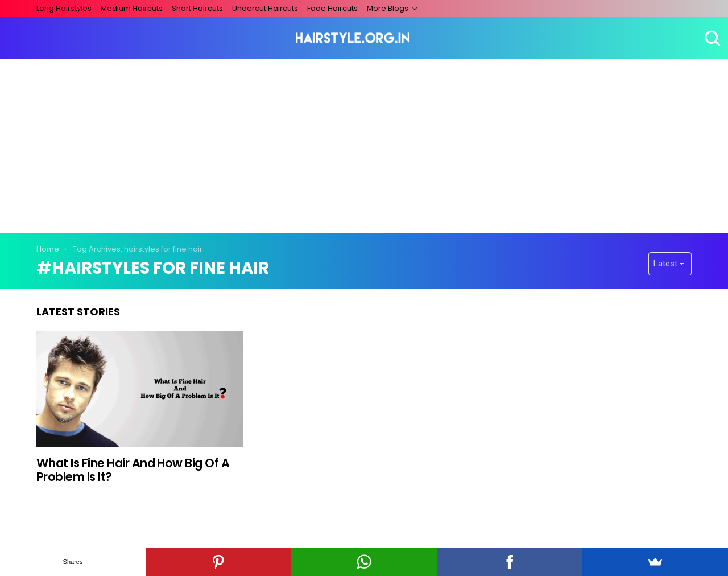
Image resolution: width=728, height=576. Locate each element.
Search (711, 38)
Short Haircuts (197, 8)
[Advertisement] (364, 144)
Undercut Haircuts (265, 8)
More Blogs (388, 8)
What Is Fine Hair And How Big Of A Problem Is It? (133, 470)
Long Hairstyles (64, 8)
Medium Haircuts (132, 8)
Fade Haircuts (332, 8)
